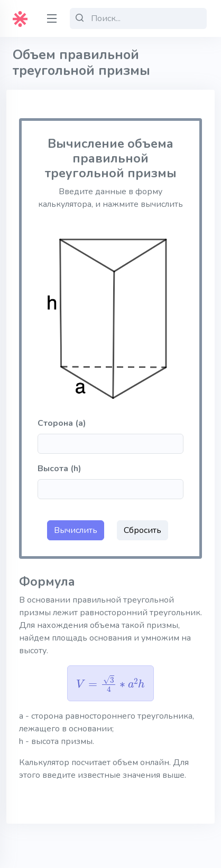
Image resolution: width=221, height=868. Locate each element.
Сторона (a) (62, 423)
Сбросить (142, 530)
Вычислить (76, 530)
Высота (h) (59, 469)
